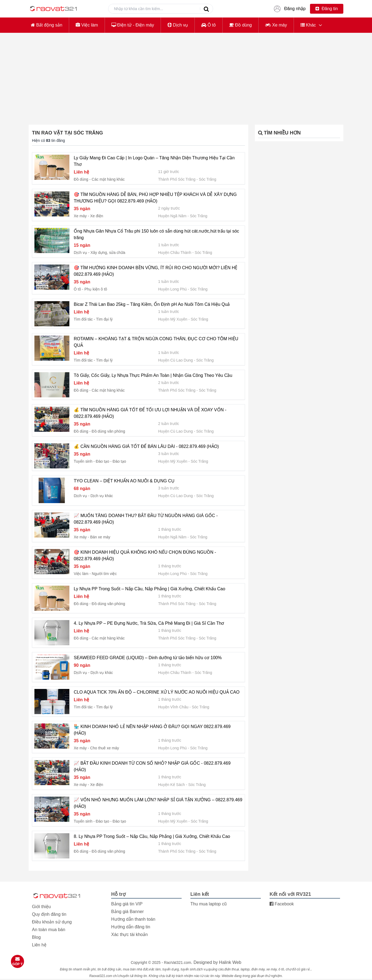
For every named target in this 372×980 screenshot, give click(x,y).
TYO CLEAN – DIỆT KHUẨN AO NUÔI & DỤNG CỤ (124, 481)
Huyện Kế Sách (172, 785)
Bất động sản (47, 25)
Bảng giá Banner (127, 912)
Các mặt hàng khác (108, 179)
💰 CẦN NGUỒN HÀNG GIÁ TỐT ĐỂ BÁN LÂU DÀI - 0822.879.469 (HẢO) (146, 446)
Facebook (282, 904)
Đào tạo (119, 461)
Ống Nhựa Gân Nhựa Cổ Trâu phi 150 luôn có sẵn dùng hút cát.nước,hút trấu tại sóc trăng (156, 234)
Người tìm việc (104, 574)
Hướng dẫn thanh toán (133, 919)
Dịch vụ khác (102, 496)
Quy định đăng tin (49, 914)
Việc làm (87, 25)
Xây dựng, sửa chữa (108, 253)
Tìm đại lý (104, 319)
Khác (308, 25)
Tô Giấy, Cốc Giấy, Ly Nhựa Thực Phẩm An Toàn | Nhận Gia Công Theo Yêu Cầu (153, 375)
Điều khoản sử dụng (52, 922)
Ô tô (209, 25)
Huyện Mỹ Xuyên (173, 319)
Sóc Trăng (208, 179)
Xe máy (276, 25)
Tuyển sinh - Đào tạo (91, 461)
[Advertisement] (186, 75)
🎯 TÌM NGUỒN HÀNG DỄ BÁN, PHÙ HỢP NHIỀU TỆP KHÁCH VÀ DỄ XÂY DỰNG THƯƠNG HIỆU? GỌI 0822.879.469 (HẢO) (155, 198)
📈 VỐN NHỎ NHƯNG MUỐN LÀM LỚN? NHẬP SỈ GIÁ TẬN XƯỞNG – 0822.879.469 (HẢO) (158, 803)
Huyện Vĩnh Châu (173, 707)
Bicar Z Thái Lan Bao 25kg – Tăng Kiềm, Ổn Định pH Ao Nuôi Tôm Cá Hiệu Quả (152, 304)
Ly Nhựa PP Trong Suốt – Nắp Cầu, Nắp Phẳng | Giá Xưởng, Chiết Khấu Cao (150, 589)
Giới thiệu (41, 907)
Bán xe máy (100, 537)
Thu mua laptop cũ (209, 904)
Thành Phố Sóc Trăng (177, 179)
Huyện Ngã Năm (172, 216)
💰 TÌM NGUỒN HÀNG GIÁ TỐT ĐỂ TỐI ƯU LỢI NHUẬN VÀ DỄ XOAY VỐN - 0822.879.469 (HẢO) (150, 413)
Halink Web (230, 962)
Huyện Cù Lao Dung (175, 360)
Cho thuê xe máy (105, 748)
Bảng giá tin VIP (127, 904)
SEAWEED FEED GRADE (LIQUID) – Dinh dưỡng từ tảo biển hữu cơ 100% (148, 658)
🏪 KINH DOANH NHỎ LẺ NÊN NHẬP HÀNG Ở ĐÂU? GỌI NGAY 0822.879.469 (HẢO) (152, 730)
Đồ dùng (240, 25)
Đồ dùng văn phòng (108, 431)
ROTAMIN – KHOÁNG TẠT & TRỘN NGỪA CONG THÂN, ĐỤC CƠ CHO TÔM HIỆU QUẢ (156, 342)
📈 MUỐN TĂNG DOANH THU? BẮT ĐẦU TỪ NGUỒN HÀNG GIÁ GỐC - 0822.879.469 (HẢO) (146, 519)
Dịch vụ (178, 25)
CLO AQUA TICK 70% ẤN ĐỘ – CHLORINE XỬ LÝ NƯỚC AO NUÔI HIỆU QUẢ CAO (157, 692)
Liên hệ (39, 945)
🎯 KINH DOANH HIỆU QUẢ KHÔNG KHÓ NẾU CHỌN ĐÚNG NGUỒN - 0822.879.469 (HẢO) (145, 555)
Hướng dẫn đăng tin (131, 927)
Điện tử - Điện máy (133, 25)
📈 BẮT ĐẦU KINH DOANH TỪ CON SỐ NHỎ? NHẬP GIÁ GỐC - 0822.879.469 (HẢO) (152, 766)
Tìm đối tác (83, 319)
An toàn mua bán (49, 930)
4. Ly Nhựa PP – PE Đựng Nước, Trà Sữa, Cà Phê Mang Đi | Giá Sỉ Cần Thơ (149, 623)
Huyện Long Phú (172, 289)
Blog (36, 937)
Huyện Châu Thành (175, 253)
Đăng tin (327, 9)
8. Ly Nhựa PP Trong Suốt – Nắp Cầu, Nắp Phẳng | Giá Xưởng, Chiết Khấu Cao (152, 836)
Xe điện (97, 216)
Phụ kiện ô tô (96, 289)
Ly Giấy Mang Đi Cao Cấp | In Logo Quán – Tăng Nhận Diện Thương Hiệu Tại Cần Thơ (154, 161)
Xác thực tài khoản (129, 934)
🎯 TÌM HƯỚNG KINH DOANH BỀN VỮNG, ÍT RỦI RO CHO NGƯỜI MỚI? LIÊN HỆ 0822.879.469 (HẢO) (156, 271)
